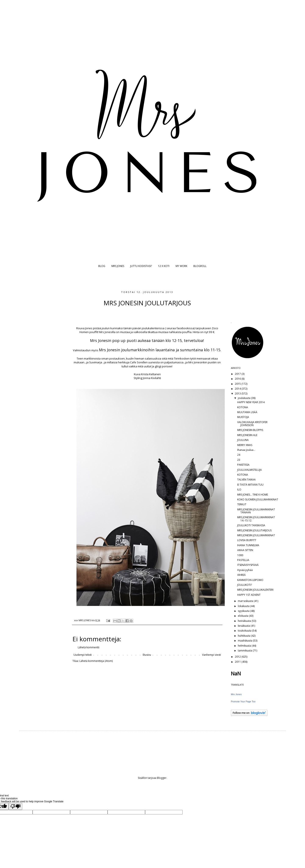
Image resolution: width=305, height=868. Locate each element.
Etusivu (147, 655)
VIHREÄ (241, 575)
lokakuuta (244, 606)
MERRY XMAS (245, 445)
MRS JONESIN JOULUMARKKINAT (256, 535)
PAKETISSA (243, 465)
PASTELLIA (243, 560)
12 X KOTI (164, 266)
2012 (238, 657)
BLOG (102, 266)
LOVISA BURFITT (247, 540)
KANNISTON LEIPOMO (250, 580)
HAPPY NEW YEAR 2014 (251, 402)
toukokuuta (245, 631)
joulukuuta (244, 398)
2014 (238, 389)
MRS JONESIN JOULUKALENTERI (255, 590)
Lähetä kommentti (89, 647)
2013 (238, 394)
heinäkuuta (245, 621)
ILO (239, 490)
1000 (240, 555)
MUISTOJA (243, 417)
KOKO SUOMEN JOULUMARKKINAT (258, 499)
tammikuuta (245, 651)
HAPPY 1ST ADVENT (249, 595)
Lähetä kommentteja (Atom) (96, 661)
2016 (238, 379)
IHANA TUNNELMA (248, 545)
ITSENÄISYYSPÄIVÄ (248, 565)
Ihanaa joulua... (246, 450)
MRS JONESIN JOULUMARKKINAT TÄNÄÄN (256, 511)
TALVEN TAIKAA (246, 480)
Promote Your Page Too (243, 701)
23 (239, 460)
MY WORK (181, 266)
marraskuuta (246, 601)
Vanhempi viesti (211, 655)
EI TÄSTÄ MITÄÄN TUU (250, 485)
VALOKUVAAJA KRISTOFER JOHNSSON (252, 424)
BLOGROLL (200, 266)
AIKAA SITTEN (245, 550)
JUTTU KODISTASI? (141, 266)
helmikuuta (245, 646)
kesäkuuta (244, 626)
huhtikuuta (244, 636)
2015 (238, 384)
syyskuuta (244, 611)
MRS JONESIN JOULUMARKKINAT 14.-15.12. (256, 519)
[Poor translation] (15, 806)
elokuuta (243, 616)
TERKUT (242, 504)
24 (239, 455)
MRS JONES (118, 266)
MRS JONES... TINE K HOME (253, 495)
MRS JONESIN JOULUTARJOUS (254, 530)
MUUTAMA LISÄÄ (247, 412)
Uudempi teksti (83, 655)
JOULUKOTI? (245, 585)
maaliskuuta (245, 641)
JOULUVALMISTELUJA (250, 470)
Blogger (162, 778)
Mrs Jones (236, 694)
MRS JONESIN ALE (247, 435)
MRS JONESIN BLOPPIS (250, 430)
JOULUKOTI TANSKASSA (251, 525)
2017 (238, 374)
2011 (238, 662)
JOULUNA (243, 440)
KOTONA (243, 407)
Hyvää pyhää (245, 570)
